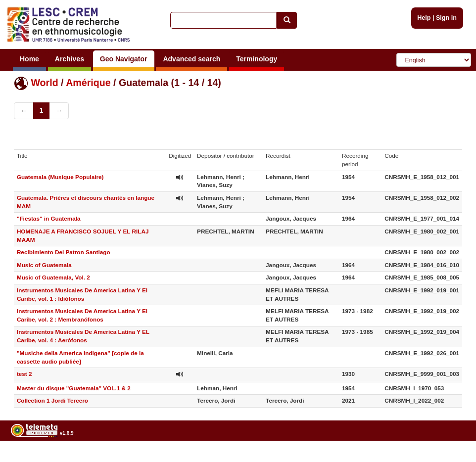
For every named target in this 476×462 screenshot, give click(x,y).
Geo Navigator (124, 59)
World (44, 83)
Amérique (88, 83)
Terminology (257, 59)
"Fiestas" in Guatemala (49, 218)
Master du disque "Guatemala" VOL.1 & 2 (74, 388)
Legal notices (452, 458)
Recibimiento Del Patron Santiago (64, 252)
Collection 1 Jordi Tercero (52, 400)
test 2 (24, 374)
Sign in (446, 18)
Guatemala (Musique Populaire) (60, 177)
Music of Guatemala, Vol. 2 (53, 277)
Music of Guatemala (44, 265)
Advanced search (191, 59)
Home (29, 59)
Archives (70, 59)
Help (424, 18)
